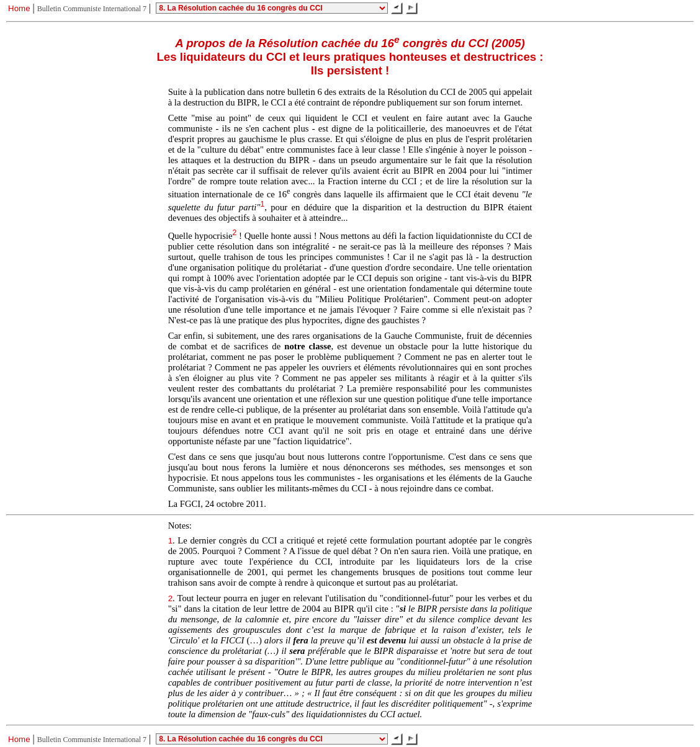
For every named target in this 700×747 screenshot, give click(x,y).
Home (19, 8)
